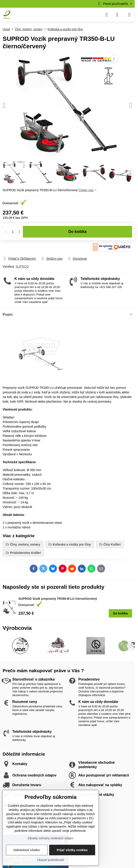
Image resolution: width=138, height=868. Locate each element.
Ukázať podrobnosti (51, 860)
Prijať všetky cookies (72, 850)
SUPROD (22, 267)
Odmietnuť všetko (27, 850)
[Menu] (129, 15)
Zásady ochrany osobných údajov (51, 838)
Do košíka (77, 235)
